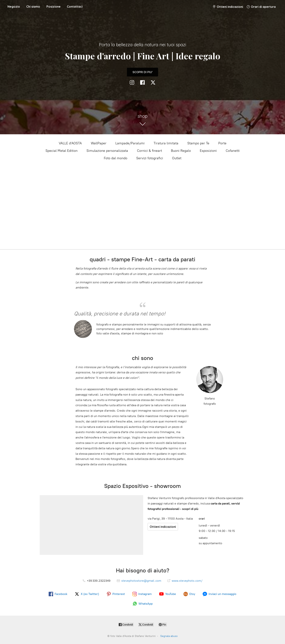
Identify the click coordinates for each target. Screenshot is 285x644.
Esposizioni (208, 151)
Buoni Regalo (181, 151)
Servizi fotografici (150, 158)
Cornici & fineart (149, 151)
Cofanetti (233, 151)
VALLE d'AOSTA (70, 143)
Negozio (14, 7)
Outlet (177, 158)
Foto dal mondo (116, 158)
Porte (222, 143)
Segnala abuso (169, 636)
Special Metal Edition (62, 151)
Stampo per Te (198, 143)
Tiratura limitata (166, 143)
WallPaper (99, 143)
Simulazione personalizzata (107, 151)
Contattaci (75, 7)
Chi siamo (33, 7)
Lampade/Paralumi (130, 143)
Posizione (53, 7)
